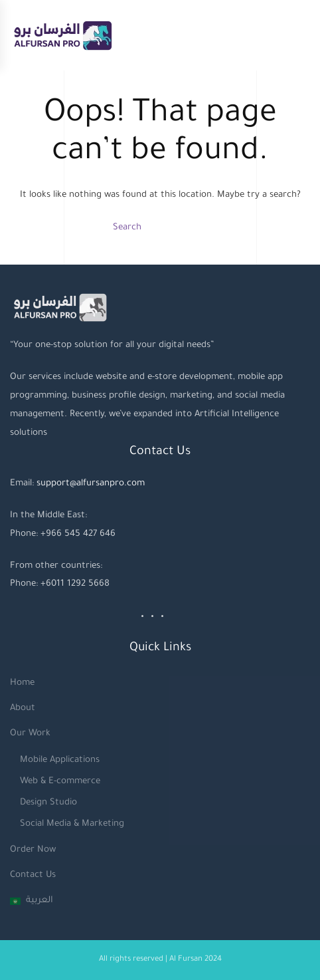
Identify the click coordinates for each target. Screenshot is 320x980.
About (23, 708)
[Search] (160, 228)
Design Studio (48, 803)
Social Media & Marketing (72, 824)
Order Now (33, 850)
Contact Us (33, 875)
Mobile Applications (60, 760)
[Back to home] (62, 35)
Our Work (30, 734)
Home (22, 683)
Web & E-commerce (60, 782)
